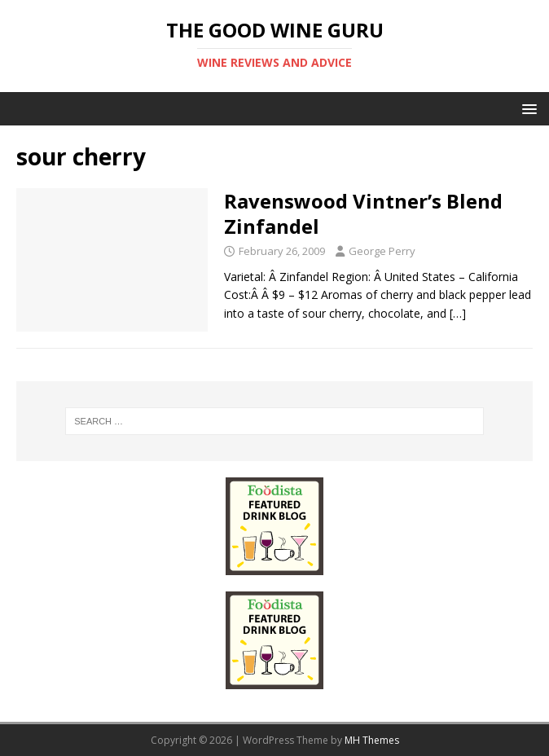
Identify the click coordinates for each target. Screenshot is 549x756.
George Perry (382, 251)
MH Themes (372, 740)
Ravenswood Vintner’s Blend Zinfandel (363, 213)
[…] (458, 313)
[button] (527, 108)
